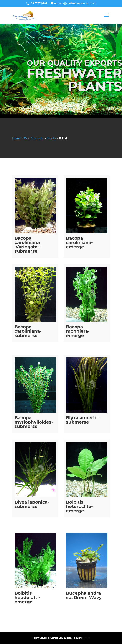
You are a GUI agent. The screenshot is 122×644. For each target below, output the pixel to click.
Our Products (34, 138)
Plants (51, 138)
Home (16, 138)
